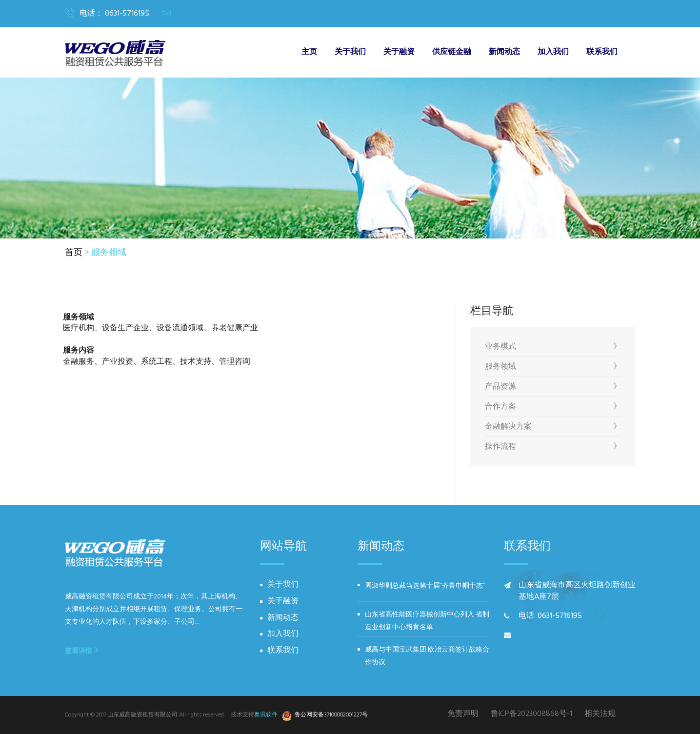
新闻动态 (504, 52)
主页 (309, 52)
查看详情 (81, 651)
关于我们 (350, 52)
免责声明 (463, 714)
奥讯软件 (266, 715)
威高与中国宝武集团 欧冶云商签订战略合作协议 (427, 656)
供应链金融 (452, 52)
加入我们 (553, 52)
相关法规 (600, 714)
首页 (74, 253)
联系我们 (602, 52)
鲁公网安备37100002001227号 (326, 715)
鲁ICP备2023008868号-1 (531, 714)
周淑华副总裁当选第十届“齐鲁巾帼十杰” (425, 586)
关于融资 (399, 52)
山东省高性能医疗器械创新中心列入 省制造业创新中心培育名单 (427, 621)
